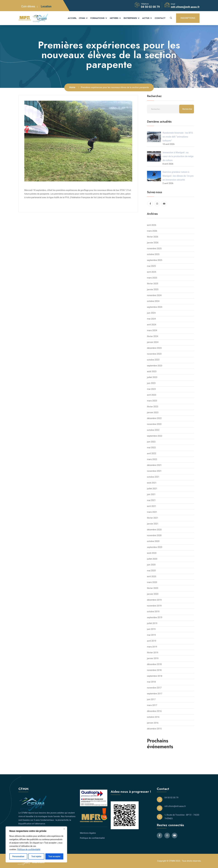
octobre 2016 (153, 717)
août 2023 (152, 371)
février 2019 (153, 653)
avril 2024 (152, 325)
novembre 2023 (154, 354)
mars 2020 (152, 582)
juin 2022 (151, 442)
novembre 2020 (154, 535)
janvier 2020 (153, 594)
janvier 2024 (153, 342)
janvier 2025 (153, 289)
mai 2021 (151, 500)
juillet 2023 (152, 377)
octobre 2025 (153, 254)
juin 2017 (151, 699)
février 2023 (153, 407)
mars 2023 (152, 401)
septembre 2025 (155, 260)
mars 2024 (152, 330)
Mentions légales (88, 833)
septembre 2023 (155, 366)
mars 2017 (152, 705)
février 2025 (153, 284)
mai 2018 (151, 682)
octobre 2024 (153, 301)
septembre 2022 (155, 436)
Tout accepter (54, 856)
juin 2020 (151, 565)
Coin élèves (28, 6)
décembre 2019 (154, 600)
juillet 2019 (152, 623)
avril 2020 (152, 576)
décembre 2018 (154, 664)
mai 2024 (151, 319)
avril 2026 (152, 225)
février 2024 (153, 336)
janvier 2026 (153, 243)
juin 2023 (151, 383)
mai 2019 (151, 635)
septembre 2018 (155, 676)
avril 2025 (152, 272)
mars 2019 (152, 647)
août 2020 (152, 553)
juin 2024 (151, 313)
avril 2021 (152, 506)
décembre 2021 (154, 465)
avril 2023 (152, 395)
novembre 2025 (154, 248)
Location (46, 6)
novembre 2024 (154, 295)
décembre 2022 (154, 418)
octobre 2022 (153, 430)
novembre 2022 (154, 424)
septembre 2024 (155, 307)
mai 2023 (151, 389)
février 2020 (153, 588)
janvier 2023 (153, 412)
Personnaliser (18, 856)
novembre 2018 (154, 670)
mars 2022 (152, 459)
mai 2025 (151, 266)
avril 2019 (152, 641)
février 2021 (153, 518)
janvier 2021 (153, 524)
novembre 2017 (154, 688)
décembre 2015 (154, 729)
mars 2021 (152, 512)
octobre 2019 (153, 612)
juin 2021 (151, 494)
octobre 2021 (153, 477)
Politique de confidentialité (29, 849)
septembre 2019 (155, 617)
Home (72, 87)
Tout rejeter (36, 856)
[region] (36, 844)
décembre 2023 (154, 348)
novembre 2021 (154, 471)
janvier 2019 (153, 658)
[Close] (64, 829)
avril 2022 (152, 453)
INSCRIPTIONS (188, 18)
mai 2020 (151, 571)
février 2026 (153, 237)
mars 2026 (152, 231)
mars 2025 (152, 278)
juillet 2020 (152, 559)
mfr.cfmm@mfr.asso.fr (185, 7)
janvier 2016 (153, 723)
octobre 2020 (153, 541)
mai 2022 (151, 448)
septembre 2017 (155, 694)
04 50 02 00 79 (150, 7)
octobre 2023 (153, 360)
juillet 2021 (152, 489)
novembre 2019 (154, 606)
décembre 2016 (154, 711)
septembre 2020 (155, 547)
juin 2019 (151, 629)
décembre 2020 (154, 530)
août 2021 (152, 483)
